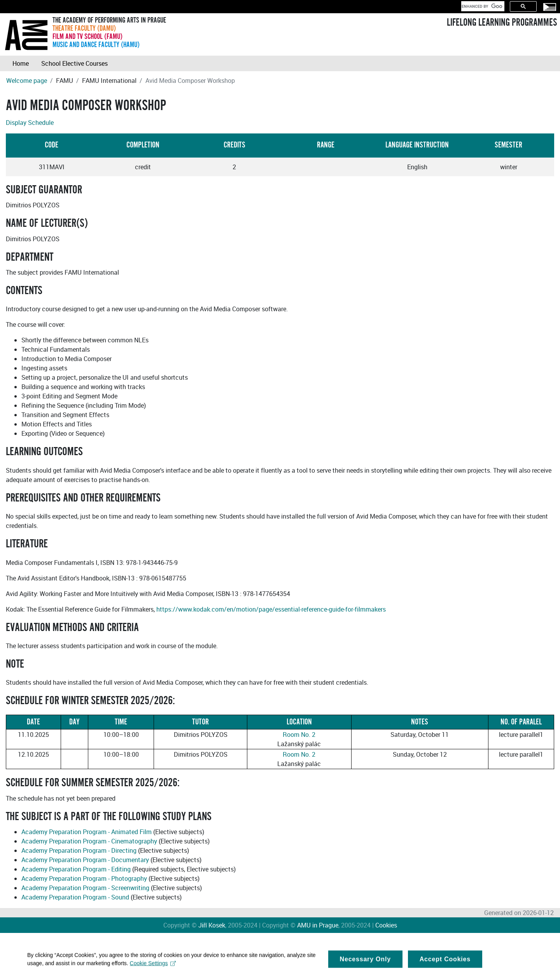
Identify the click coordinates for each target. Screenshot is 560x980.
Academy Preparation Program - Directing (79, 850)
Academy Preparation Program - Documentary (85, 860)
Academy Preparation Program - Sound (75, 897)
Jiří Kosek (212, 925)
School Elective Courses (74, 63)
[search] (482, 6)
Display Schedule (30, 123)
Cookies (386, 925)
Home (21, 63)
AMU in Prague (318, 925)
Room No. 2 (299, 735)
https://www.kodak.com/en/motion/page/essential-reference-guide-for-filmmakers (271, 609)
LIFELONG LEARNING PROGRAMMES (502, 23)
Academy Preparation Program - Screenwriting (85, 888)
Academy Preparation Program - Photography (84, 878)
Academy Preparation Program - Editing (76, 869)
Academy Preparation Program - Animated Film (87, 832)
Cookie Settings (153, 968)
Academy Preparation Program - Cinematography (89, 841)
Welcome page (27, 81)
